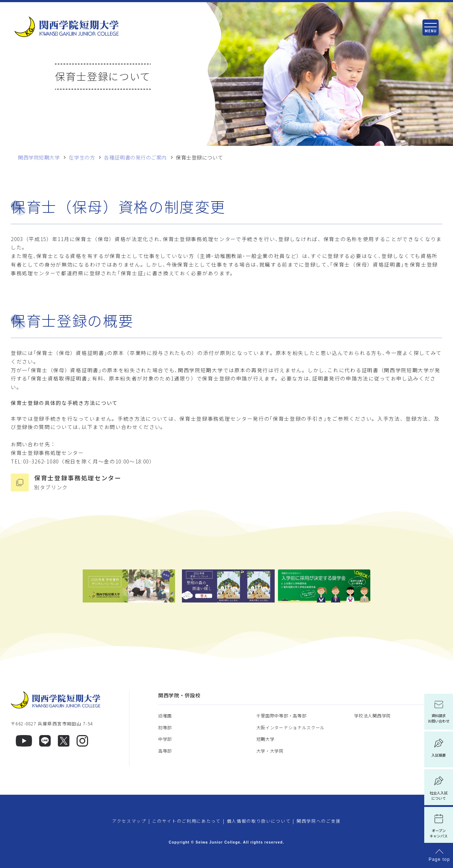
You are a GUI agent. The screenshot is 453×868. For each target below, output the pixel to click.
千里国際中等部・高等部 (282, 715)
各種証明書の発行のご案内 (135, 158)
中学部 (165, 739)
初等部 (165, 727)
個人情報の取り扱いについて (259, 821)
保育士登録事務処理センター (238, 483)
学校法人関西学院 (372, 715)
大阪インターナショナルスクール (291, 727)
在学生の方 (82, 158)
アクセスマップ (129, 821)
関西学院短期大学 (39, 158)
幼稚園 (165, 715)
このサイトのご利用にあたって (186, 821)
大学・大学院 (270, 751)
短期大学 (266, 739)
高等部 (165, 751)
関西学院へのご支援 (319, 821)
